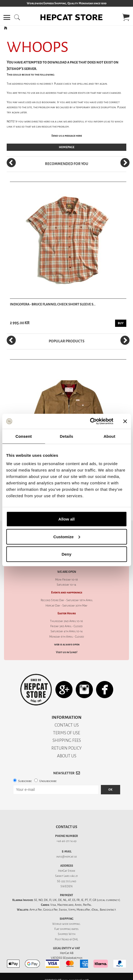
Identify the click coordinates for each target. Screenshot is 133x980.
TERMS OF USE (66, 733)
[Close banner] (125, 421)
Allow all (66, 519)
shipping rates (69, 929)
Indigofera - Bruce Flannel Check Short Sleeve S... (53, 304)
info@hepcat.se (66, 857)
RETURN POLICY (66, 748)
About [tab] (109, 436)
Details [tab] (67, 436)
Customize (67, 536)
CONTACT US (67, 725)
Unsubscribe (48, 781)
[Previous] (11, 163)
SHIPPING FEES (67, 740)
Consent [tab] (24, 436)
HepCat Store (67, 871)
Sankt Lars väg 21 (66, 876)
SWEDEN (66, 886)
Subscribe (25, 781)
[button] (7, 17)
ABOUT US (67, 756)
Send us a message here (67, 136)
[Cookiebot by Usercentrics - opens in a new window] (90, 421)
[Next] (125, 163)
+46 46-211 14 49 (66, 841)
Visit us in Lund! (67, 652)
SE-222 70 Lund (67, 881)
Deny (66, 554)
